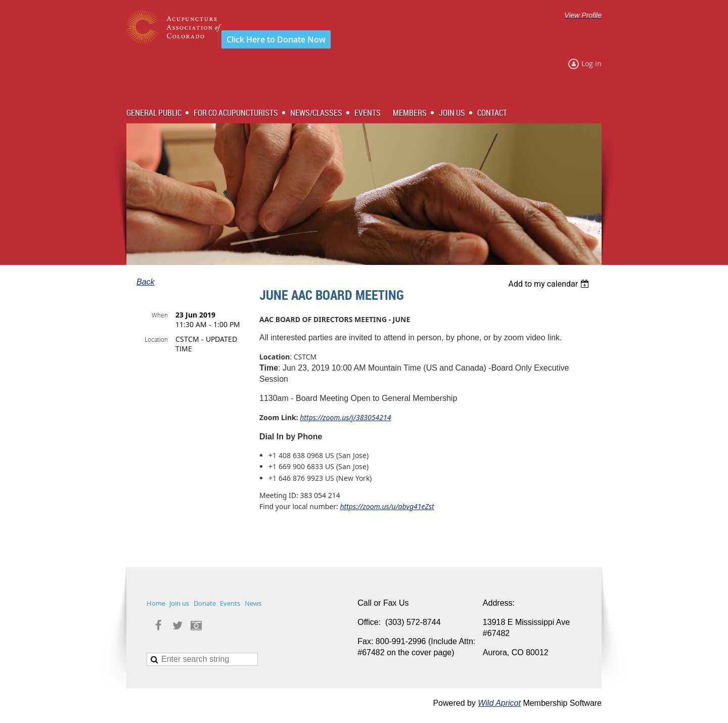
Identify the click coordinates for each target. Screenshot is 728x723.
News (253, 603)
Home (156, 603)
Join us (179, 603)
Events (230, 603)
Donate (205, 603)
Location (156, 339)
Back (146, 282)
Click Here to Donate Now (276, 39)
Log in (591, 63)
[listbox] (550, 284)
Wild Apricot (499, 703)
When (160, 315)
